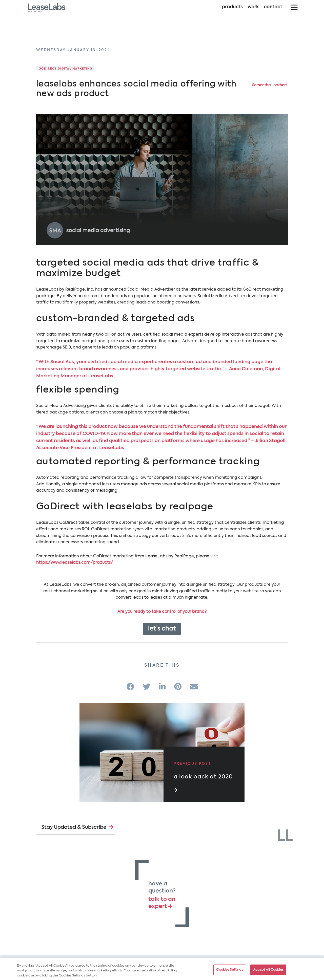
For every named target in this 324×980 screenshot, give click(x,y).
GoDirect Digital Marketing (66, 69)
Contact (273, 12)
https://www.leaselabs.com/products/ (75, 563)
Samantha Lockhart (270, 85)
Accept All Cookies (268, 972)
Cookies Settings (230, 972)
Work (253, 12)
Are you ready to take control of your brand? (162, 612)
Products (232, 12)
